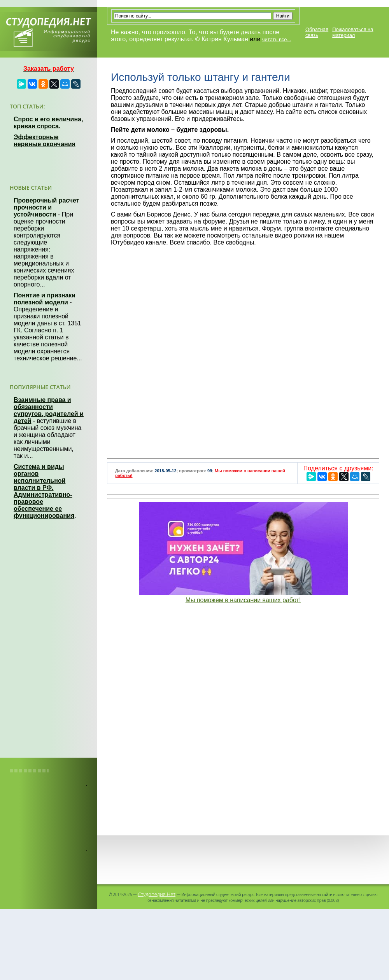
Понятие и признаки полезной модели (45, 299)
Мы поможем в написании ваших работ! (243, 600)
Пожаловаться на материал (353, 32)
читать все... (277, 39)
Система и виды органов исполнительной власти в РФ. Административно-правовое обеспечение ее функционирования (44, 491)
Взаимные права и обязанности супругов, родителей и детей (49, 410)
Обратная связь (317, 32)
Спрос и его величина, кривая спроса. (48, 123)
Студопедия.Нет (157, 894)
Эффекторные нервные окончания (45, 141)
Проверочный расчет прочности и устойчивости (46, 207)
